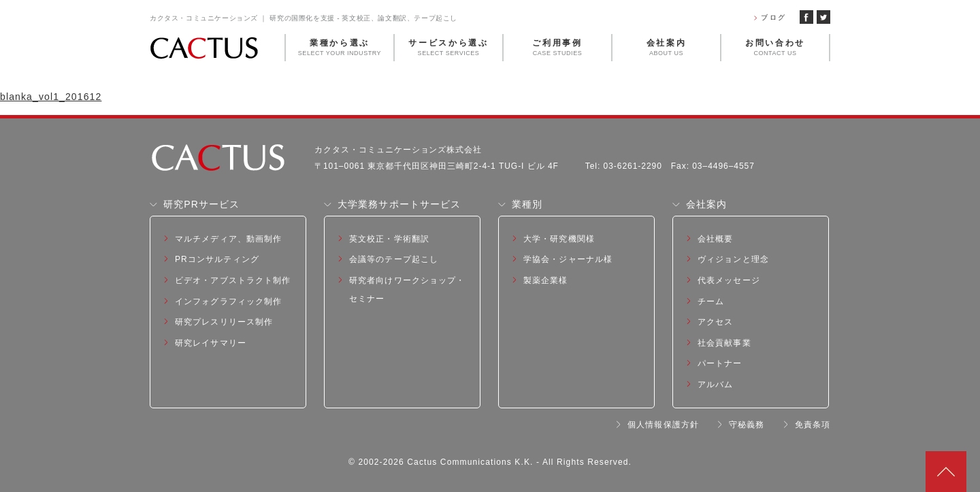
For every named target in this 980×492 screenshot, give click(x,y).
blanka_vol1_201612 (51, 97)
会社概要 (715, 239)
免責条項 (813, 425)
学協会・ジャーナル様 (568, 259)
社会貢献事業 (724, 343)
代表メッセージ (729, 280)
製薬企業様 (546, 280)
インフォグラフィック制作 (228, 301)
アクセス (715, 322)
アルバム (715, 384)
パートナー (720, 363)
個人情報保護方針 (663, 425)
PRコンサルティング (217, 259)
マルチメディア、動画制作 (228, 239)
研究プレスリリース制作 (224, 322)
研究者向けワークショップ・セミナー (407, 290)
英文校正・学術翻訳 (389, 239)
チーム (711, 301)
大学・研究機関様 (559, 239)
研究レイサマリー (211, 343)
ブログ (773, 17)
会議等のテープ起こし (394, 259)
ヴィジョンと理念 (733, 259)
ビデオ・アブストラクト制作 (233, 280)
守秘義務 (747, 425)
